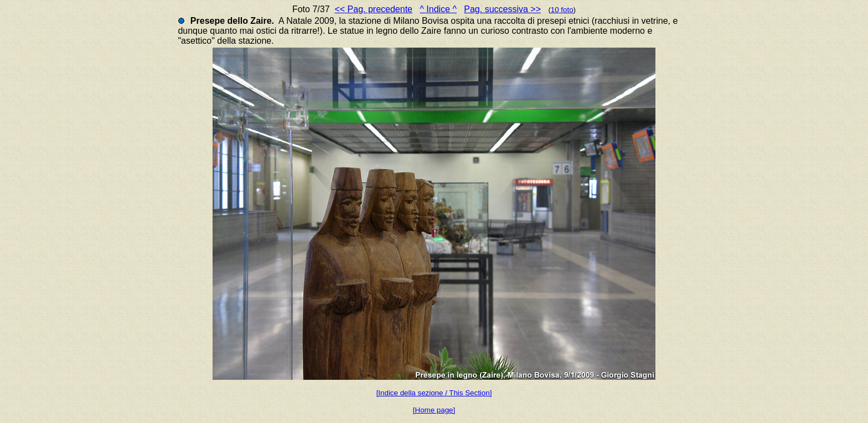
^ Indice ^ (438, 9)
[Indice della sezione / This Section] (434, 393)
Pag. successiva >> (502, 9)
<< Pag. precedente (373, 9)
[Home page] (434, 410)
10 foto (562, 10)
